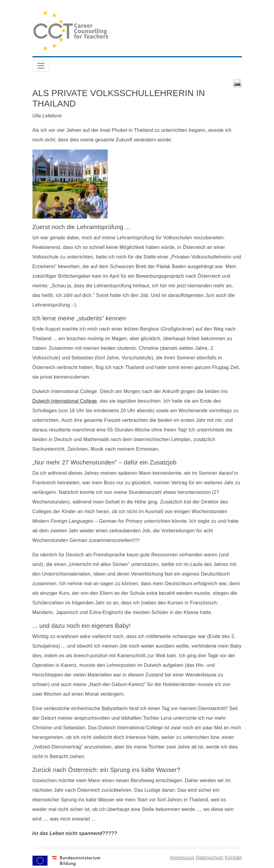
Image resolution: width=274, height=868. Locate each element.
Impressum (182, 858)
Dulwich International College (65, 401)
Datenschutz (210, 858)
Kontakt (233, 858)
